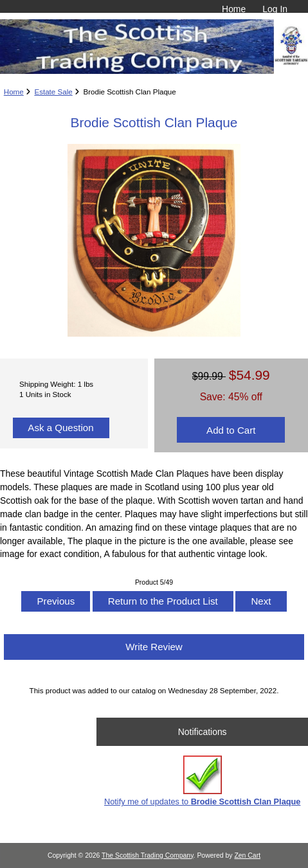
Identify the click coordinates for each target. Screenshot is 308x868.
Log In (275, 9)
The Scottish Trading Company (148, 855)
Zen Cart (247, 855)
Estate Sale (53, 92)
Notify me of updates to (202, 781)
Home (234, 9)
